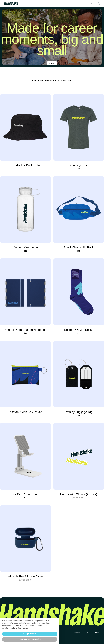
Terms (87, 632)
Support (77, 632)
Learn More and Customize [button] (30, 639)
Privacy (96, 632)
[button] (56, 622)
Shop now (52, 64)
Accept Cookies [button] (30, 634)
